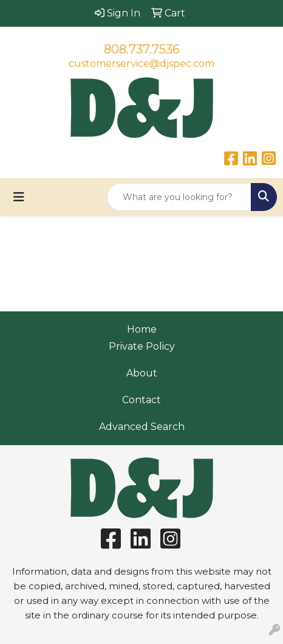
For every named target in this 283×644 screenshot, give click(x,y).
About (142, 373)
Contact (141, 400)
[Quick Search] (179, 197)
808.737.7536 (142, 49)
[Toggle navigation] (19, 197)
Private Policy (142, 346)
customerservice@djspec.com (141, 64)
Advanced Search (142, 427)
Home (142, 329)
